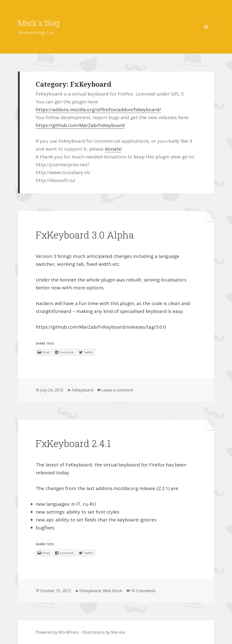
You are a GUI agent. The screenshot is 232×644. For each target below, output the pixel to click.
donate (113, 149)
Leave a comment (117, 390)
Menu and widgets (206, 35)
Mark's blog (39, 23)
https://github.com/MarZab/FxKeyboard (80, 125)
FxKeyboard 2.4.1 (73, 443)
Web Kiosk (113, 591)
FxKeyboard (82, 390)
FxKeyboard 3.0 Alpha (85, 235)
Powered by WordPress (57, 632)
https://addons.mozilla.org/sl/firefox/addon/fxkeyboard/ (98, 110)
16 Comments (143, 591)
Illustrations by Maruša (104, 632)
